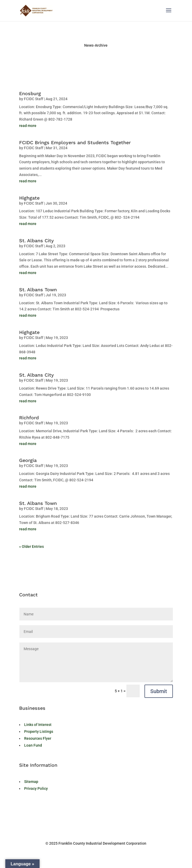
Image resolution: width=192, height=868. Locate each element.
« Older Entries (31, 547)
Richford (29, 418)
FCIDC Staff (34, 99)
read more (28, 126)
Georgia (28, 460)
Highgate (29, 198)
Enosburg (30, 93)
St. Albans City (37, 241)
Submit (159, 691)
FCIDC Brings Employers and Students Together (75, 142)
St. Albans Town (38, 290)
